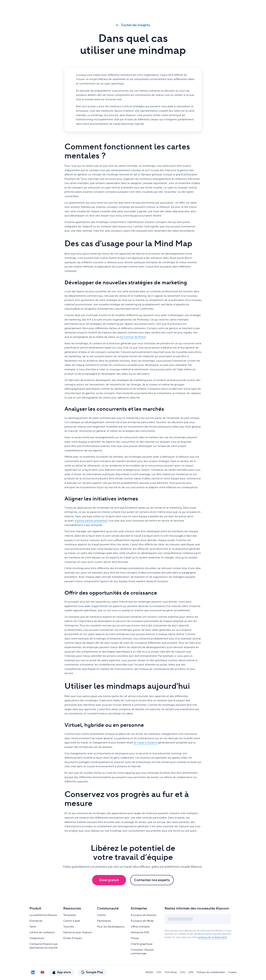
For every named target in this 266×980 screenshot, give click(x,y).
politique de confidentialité (212, 937)
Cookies (232, 972)
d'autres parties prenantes (91, 521)
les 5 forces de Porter (133, 337)
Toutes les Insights (133, 25)
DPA (191, 972)
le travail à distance (145, 743)
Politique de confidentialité (211, 972)
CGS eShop (171, 972)
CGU (183, 972)
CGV (159, 972)
